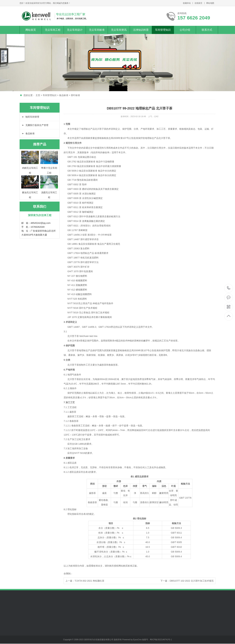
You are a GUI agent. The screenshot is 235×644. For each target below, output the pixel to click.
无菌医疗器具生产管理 (37, 125)
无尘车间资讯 (119, 30)
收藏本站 (187, 3)
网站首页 (31, 30)
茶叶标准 (75, 95)
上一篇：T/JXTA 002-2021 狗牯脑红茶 (85, 581)
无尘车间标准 (97, 30)
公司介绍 (185, 30)
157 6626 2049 (229, 288)
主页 (38, 95)
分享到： (68, 574)
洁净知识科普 (141, 30)
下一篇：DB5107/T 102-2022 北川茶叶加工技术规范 (187, 581)
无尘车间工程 (53, 30)
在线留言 (198, 3)
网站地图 (210, 3)
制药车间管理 (32, 117)
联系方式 (207, 30)
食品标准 (64, 95)
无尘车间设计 (75, 30)
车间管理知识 (163, 30)
